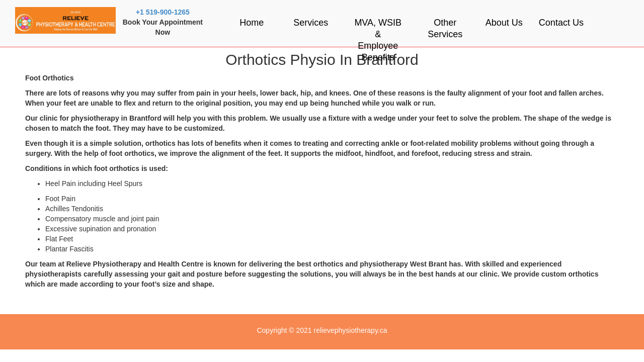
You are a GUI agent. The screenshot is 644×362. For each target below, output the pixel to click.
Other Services (445, 28)
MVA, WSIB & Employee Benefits (378, 40)
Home (252, 23)
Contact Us (561, 23)
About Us (504, 23)
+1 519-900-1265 (163, 12)
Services (311, 23)
